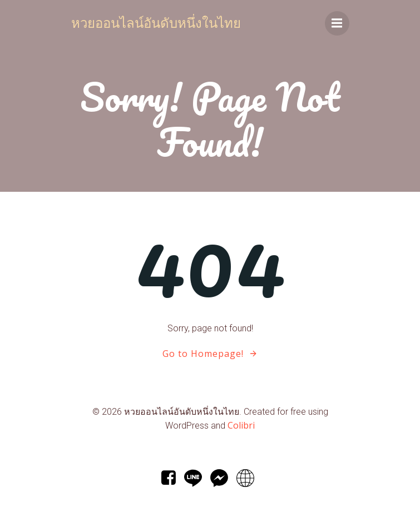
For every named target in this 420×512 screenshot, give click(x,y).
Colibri (241, 425)
